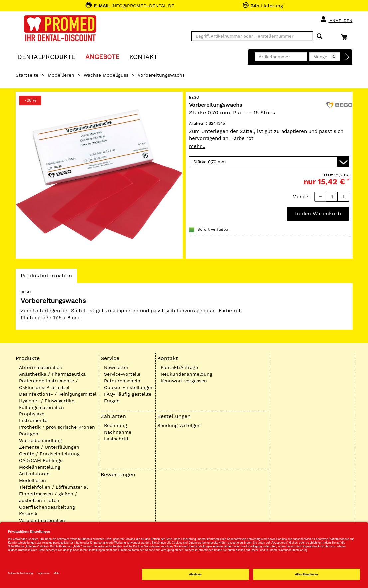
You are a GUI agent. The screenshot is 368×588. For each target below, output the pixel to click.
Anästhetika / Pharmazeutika (52, 374)
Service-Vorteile (122, 374)
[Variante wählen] (269, 162)
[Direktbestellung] (347, 57)
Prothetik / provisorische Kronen (57, 427)
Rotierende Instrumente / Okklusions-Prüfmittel (48, 384)
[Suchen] (320, 36)
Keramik (28, 514)
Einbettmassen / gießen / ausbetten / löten (48, 497)
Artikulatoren (34, 474)
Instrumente (33, 420)
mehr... (197, 146)
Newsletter (116, 367)
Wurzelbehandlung (40, 440)
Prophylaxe (32, 414)
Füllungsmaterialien (42, 407)
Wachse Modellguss (106, 75)
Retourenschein (122, 381)
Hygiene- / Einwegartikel (47, 401)
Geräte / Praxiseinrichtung (49, 454)
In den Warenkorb (318, 214)
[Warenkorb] (346, 37)
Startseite (27, 75)
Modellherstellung (40, 467)
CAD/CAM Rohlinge (41, 460)
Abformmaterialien (41, 367)
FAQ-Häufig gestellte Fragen (128, 397)
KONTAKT (143, 56)
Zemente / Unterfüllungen (49, 447)
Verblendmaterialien (42, 520)
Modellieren (61, 75)
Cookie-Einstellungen (129, 387)
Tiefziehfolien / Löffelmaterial (53, 487)
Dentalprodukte (46, 56)
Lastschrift (116, 439)
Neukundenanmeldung (186, 374)
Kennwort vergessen (184, 381)
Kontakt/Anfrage (179, 367)
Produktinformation (46, 277)
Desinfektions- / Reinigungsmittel (58, 394)
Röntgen (29, 434)
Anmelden (336, 19)
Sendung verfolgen (179, 425)
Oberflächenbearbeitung (47, 507)
